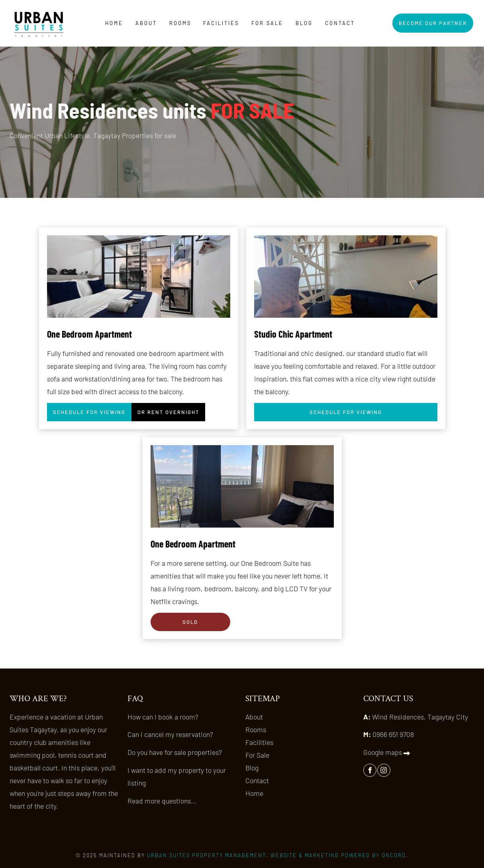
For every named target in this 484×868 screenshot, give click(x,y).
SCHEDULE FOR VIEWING (86, 409)
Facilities (221, 23)
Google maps (387, 752)
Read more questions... (162, 801)
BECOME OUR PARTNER (429, 20)
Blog (304, 23)
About (146, 23)
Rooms (180, 23)
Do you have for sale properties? (175, 752)
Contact (340, 23)
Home (114, 23)
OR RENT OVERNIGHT (165, 409)
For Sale (267, 23)
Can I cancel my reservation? (170, 734)
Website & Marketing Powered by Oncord (338, 855)
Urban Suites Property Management (207, 855)
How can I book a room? (163, 717)
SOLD (159, 619)
